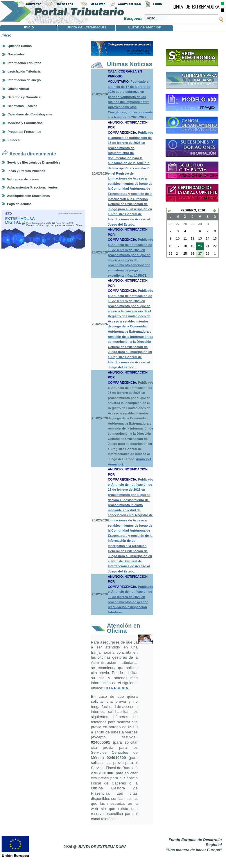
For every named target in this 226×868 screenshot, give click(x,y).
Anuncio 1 (144, 459)
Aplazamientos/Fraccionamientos (32, 187)
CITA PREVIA (116, 688)
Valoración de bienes (23, 179)
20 (199, 247)
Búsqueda (133, 18)
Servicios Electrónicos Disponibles (34, 162)
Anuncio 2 (115, 464)
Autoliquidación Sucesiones (28, 196)
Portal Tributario (62, 12)
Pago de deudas (19, 204)
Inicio (6, 35)
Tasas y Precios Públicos (26, 171)
